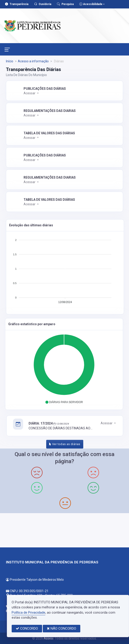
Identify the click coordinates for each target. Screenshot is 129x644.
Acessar (31, 93)
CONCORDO (27, 628)
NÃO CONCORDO (62, 628)
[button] (64, 402)
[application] (65, 270)
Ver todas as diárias (65, 444)
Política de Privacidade (28, 612)
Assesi (48, 638)
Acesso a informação (33, 61)
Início (10, 61)
